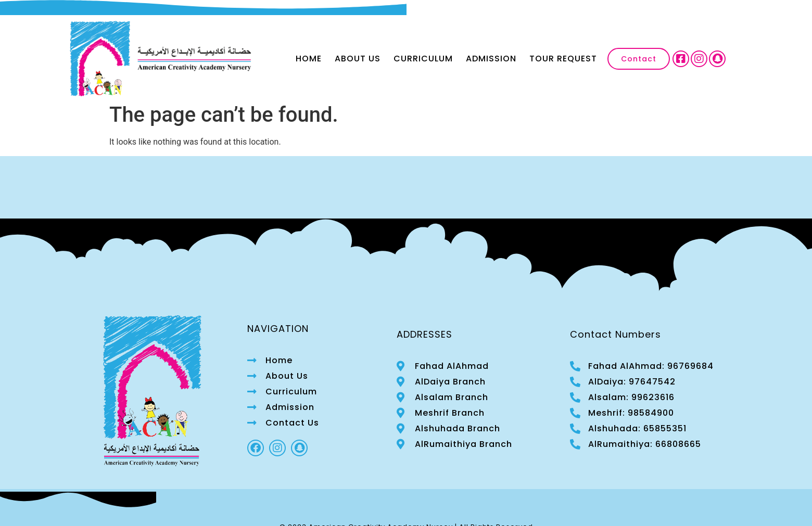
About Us (358, 59)
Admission (491, 59)
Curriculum (423, 59)
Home (309, 59)
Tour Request (563, 59)
